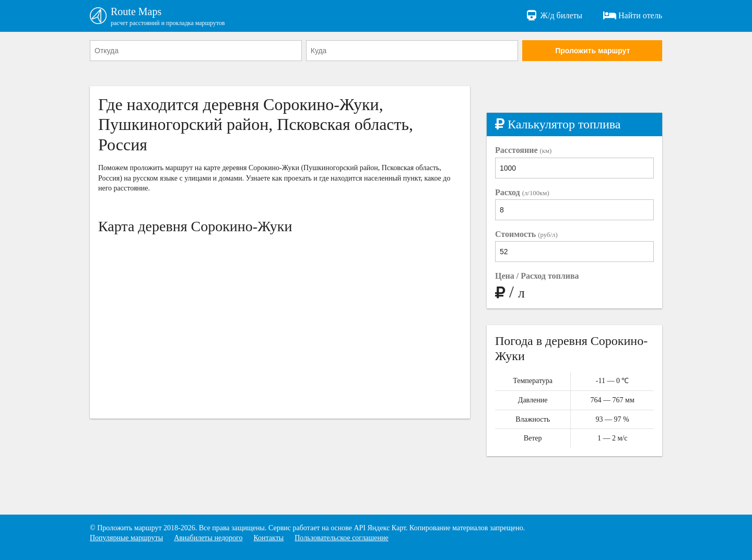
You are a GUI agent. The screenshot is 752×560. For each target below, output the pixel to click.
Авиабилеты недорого (208, 538)
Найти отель (633, 16)
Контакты (268, 538)
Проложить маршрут (592, 51)
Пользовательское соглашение (342, 538)
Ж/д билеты (554, 16)
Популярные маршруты (126, 538)
